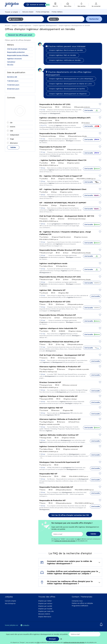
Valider (13, 147)
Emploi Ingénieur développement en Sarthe (67, 89)
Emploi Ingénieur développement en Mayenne (68, 94)
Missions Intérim (44, 614)
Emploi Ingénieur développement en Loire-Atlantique (71, 79)
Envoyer (52, 639)
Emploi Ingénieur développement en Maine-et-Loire (70, 84)
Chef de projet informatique (17, 49)
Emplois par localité (45, 609)
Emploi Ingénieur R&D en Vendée (63, 55)
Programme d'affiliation (80, 606)
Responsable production (16, 52)
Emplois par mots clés (46, 611)
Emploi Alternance (45, 617)
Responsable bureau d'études (18, 55)
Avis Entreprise (10, 603)
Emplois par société (45, 606)
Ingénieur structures (14, 59)
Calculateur (11, 62)
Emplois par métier (45, 601)
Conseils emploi (10, 601)
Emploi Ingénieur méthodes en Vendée (65, 60)
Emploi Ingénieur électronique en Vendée (66, 50)
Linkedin (25, 625)
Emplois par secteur (45, 603)
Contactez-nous (77, 601)
